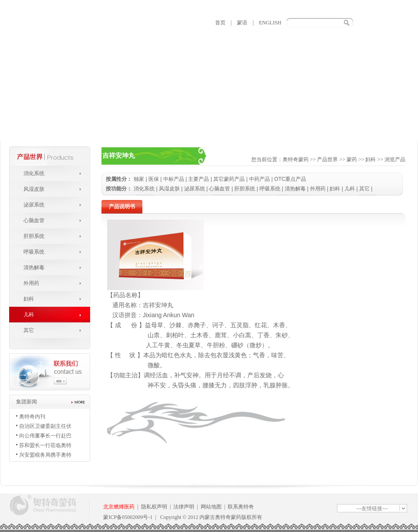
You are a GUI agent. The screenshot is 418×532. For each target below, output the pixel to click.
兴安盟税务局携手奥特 (45, 455)
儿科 (29, 315)
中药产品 (260, 179)
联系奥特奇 (241, 507)
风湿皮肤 (34, 189)
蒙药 (352, 159)
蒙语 (242, 23)
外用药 (31, 283)
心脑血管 (34, 220)
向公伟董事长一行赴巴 (45, 436)
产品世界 (327, 159)
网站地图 (211, 507)
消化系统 (34, 173)
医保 (154, 179)
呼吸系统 (34, 252)
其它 (29, 330)
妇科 (29, 299)
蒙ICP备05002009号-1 (128, 517)
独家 (139, 179)
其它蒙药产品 (229, 179)
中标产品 (174, 179)
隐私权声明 (154, 507)
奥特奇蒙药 (296, 159)
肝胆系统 (34, 236)
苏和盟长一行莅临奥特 (45, 445)
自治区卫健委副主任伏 (45, 426)
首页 (220, 23)
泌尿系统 (34, 205)
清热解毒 (34, 268)
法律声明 (184, 507)
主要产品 (199, 179)
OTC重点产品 (290, 179)
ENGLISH (270, 23)
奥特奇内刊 (32, 417)
